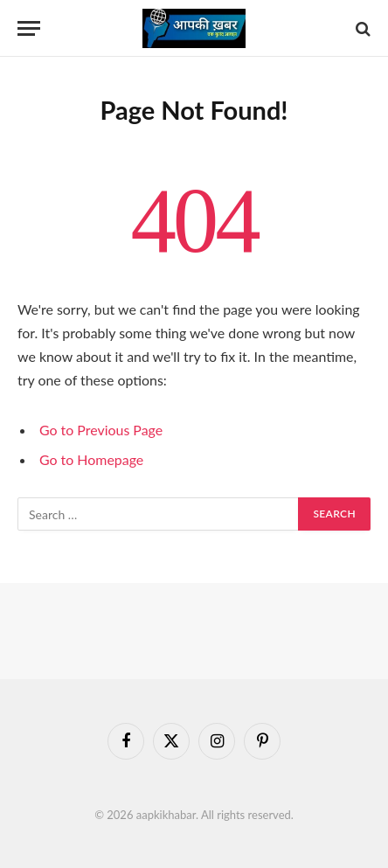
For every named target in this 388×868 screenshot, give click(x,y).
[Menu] (29, 28)
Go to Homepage (91, 459)
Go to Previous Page (101, 430)
